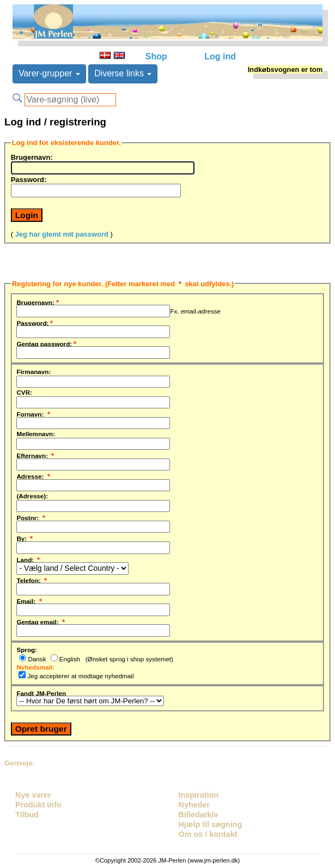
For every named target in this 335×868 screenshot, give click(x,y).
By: (25, 537)
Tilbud (27, 815)
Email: (30, 600)
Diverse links (123, 73)
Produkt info (38, 805)
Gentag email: (41, 620)
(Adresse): (32, 496)
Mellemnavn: (36, 433)
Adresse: (34, 475)
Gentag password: (47, 342)
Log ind (220, 56)
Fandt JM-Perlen (41, 693)
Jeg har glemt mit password (62, 234)
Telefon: (32, 579)
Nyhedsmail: (35, 667)
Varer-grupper (49, 73)
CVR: (24, 392)
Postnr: (31, 516)
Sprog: (27, 649)
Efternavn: (36, 454)
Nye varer (33, 795)
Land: (29, 558)
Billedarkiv (199, 815)
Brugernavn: (32, 157)
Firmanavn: (33, 371)
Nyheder (194, 805)
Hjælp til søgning (211, 824)
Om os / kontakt (208, 834)
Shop (156, 56)
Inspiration (199, 795)
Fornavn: (34, 413)
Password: (29, 179)
